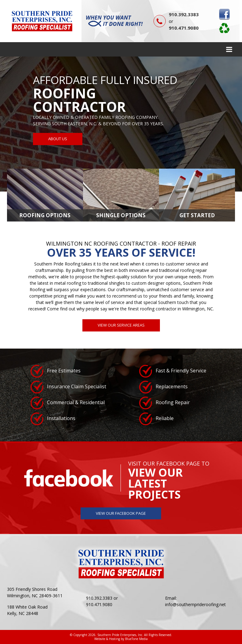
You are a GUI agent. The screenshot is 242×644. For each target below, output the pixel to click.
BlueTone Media (136, 639)
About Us (58, 139)
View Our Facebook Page (121, 513)
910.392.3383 (184, 14)
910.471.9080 (184, 28)
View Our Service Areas (121, 325)
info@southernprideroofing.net (195, 604)
